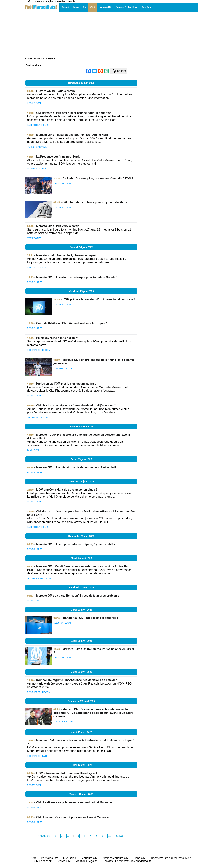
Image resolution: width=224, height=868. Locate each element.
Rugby (49, 1)
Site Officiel (70, 858)
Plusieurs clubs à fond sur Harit (57, 338)
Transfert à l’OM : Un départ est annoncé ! (90, 618)
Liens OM (139, 858)
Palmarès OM (50, 858)
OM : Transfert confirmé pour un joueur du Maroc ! (96, 202)
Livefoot (29, 1)
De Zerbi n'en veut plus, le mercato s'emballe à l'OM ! (98, 178)
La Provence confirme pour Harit (58, 157)
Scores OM (64, 861)
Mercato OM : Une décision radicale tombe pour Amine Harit (76, 467)
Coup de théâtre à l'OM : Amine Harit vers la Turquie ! (72, 323)
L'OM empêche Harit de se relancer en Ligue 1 (67, 490)
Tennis (71, 1)
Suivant (120, 836)
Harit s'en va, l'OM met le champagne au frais (66, 384)
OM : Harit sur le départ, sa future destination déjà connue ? (76, 405)
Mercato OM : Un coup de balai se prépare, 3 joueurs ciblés (76, 544)
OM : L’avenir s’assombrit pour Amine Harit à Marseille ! (73, 817)
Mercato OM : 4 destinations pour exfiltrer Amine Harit (72, 135)
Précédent (44, 836)
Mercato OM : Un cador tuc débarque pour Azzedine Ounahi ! (77, 277)
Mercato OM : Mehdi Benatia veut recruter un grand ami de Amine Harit (83, 566)
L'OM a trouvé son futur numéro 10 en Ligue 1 (67, 773)
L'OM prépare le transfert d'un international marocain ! (99, 299)
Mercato (39, 1)
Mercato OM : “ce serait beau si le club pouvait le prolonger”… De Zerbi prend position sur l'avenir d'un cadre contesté (93, 713)
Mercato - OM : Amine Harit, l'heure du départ (66, 255)
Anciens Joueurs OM (116, 858)
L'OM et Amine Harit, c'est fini (56, 91)
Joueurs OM (90, 858)
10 (110, 836)
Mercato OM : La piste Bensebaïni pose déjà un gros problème (78, 596)
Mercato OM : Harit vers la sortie (58, 226)
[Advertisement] (169, 135)
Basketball (60, 1)
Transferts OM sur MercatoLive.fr (171, 858)
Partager (119, 71)
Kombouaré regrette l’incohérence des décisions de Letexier (76, 680)
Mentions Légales (87, 861)
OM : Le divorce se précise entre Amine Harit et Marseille (74, 802)
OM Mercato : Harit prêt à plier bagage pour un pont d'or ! (74, 113)
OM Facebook (43, 861)
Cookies (108, 861)
